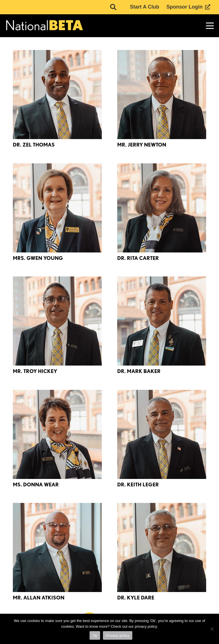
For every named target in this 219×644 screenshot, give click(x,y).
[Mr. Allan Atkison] (57, 547)
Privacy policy (118, 636)
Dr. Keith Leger (138, 484)
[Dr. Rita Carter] (162, 208)
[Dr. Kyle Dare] (162, 547)
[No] (212, 629)
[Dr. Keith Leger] (162, 434)
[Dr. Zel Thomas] (57, 95)
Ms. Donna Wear (36, 484)
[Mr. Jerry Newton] (162, 95)
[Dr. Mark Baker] (162, 321)
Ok (95, 636)
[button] (210, 26)
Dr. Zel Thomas (34, 145)
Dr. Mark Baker (139, 371)
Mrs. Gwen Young (38, 258)
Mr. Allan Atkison (39, 598)
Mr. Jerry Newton (142, 145)
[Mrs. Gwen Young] (57, 208)
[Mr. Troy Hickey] (57, 321)
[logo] (44, 26)
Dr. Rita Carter (138, 258)
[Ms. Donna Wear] (57, 434)
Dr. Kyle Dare (136, 598)
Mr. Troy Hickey (35, 371)
